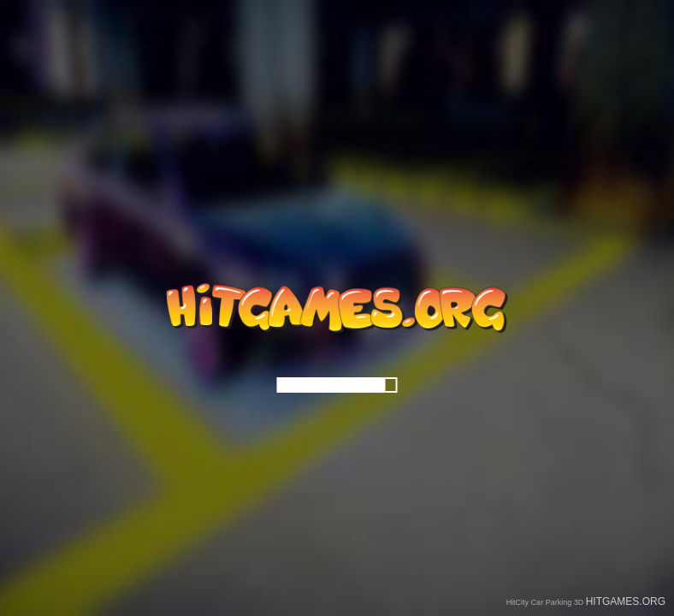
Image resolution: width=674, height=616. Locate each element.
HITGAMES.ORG (626, 601)
